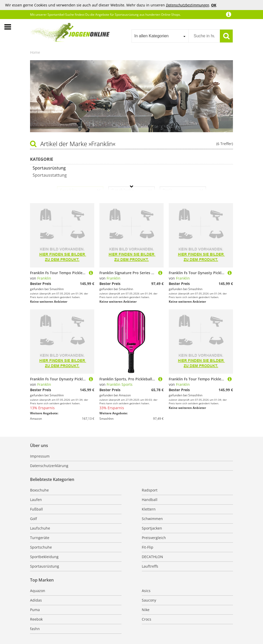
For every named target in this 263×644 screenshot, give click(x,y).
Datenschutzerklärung (49, 466)
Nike (146, 610)
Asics (146, 591)
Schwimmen (152, 519)
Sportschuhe (41, 547)
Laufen (36, 500)
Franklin (44, 278)
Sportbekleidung (44, 557)
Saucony (149, 600)
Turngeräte (40, 538)
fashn (35, 629)
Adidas (36, 600)
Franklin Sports (120, 384)
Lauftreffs (150, 566)
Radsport (150, 490)
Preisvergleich (154, 538)
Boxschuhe (39, 490)
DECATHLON (152, 557)
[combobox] (160, 36)
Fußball (36, 509)
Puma (35, 610)
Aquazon (38, 591)
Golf (34, 519)
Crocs (147, 619)
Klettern (149, 509)
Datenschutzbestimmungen (187, 5)
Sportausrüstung (45, 566)
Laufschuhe (40, 528)
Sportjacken (152, 528)
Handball (150, 500)
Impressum (40, 456)
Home (35, 52)
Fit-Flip (148, 547)
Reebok (36, 619)
